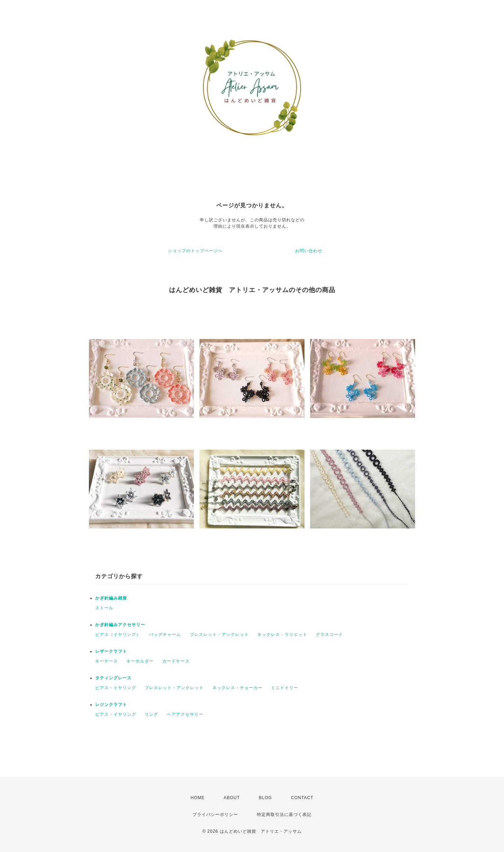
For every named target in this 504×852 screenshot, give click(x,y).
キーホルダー (140, 661)
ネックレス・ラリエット (282, 635)
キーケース (107, 661)
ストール (104, 608)
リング (151, 714)
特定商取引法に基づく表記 (284, 815)
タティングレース (113, 678)
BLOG (265, 798)
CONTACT (302, 798)
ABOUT (232, 798)
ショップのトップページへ (195, 251)
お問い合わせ (309, 251)
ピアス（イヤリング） (118, 635)
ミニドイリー (285, 688)
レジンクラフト (111, 705)
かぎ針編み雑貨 (111, 598)
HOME (198, 798)
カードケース (176, 661)
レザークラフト (111, 651)
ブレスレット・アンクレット (219, 635)
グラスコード (329, 635)
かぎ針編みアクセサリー (120, 625)
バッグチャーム (165, 635)
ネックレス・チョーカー (237, 688)
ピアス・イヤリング (116, 688)
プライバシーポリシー (215, 815)
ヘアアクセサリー (185, 714)
